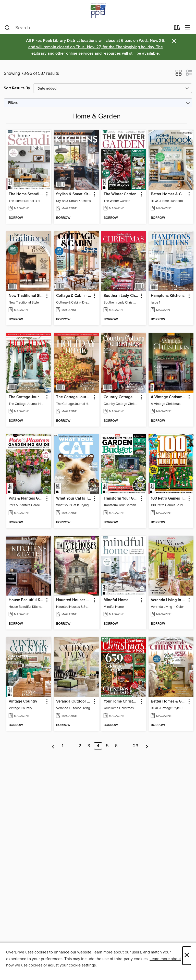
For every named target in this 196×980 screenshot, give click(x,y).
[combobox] (88, 28)
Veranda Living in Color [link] (169, 600)
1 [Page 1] (63, 746)
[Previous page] (53, 746)
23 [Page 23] (136, 746)
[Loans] (177, 29)
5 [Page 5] (107, 746)
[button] (179, 74)
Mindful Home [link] (116, 600)
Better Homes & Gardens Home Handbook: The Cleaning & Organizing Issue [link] (169, 194)
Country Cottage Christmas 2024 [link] (121, 397)
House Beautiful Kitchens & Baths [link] (26, 600)
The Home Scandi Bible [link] (26, 194)
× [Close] (187, 956)
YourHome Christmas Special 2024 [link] (121, 701)
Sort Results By (17, 88)
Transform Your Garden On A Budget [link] (121, 499)
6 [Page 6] (116, 746)
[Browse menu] (187, 28)
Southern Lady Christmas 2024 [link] (121, 296)
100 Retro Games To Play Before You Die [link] (169, 499)
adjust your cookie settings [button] (72, 965)
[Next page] (147, 746)
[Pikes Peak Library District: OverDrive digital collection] (98, 11)
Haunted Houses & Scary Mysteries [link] (74, 600)
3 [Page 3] (89, 746)
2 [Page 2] (80, 746)
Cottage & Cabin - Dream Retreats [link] (74, 296)
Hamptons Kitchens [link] (168, 296)
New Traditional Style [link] (26, 296)
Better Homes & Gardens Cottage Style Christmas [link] (169, 701)
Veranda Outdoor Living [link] (74, 701)
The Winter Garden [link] (120, 194)
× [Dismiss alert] (174, 41)
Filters (13, 103)
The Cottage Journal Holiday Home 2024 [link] (26, 397)
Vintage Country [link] (23, 701)
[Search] (7, 28)
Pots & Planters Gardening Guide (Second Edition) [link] (26, 499)
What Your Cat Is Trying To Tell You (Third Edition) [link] (74, 499)
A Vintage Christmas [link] (168, 397)
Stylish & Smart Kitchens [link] (74, 194)
